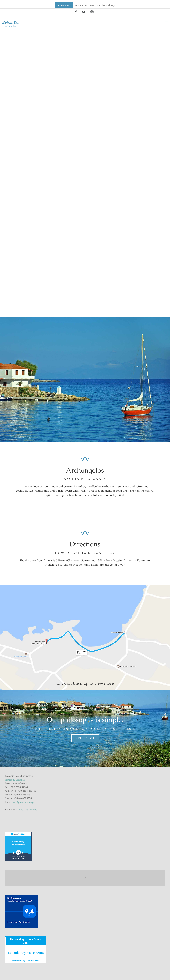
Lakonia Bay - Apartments (18, 843)
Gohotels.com (32, 961)
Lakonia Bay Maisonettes (26, 953)
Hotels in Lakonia (15, 780)
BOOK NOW (64, 5)
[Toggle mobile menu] (167, 23)
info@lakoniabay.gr (106, 5)
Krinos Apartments (26, 809)
